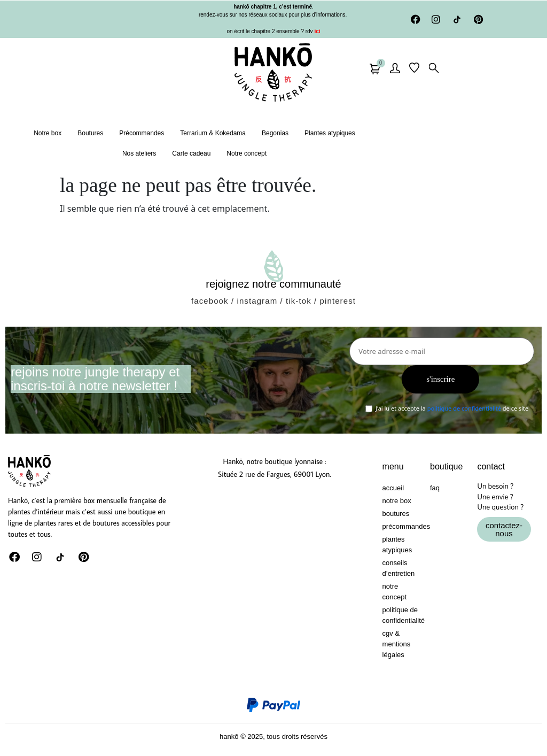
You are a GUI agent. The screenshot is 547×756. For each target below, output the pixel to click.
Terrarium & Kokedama (213, 133)
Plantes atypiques (330, 133)
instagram (257, 301)
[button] (430, 68)
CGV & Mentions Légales (397, 644)
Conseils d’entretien (399, 568)
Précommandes (142, 133)
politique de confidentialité (464, 409)
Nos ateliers (139, 153)
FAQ (435, 488)
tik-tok (299, 301)
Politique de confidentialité (401, 615)
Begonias (275, 133)
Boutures (90, 133)
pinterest (338, 301)
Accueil (393, 488)
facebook (210, 301)
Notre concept (247, 153)
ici (317, 31)
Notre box (48, 133)
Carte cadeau (191, 153)
